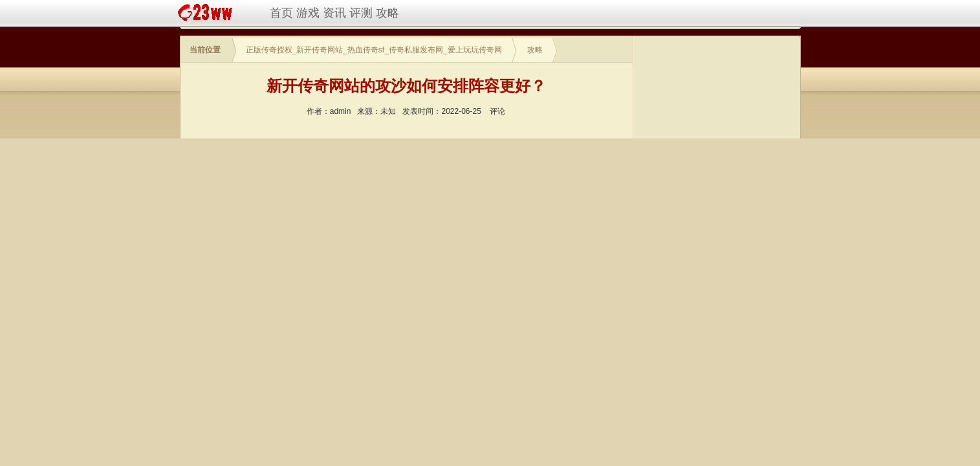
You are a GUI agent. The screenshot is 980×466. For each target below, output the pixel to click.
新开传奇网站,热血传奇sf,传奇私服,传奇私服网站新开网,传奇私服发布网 (208, 13)
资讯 (334, 13)
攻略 (387, 13)
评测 (361, 13)
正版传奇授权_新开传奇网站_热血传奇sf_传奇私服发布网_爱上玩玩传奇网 (374, 50)
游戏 (308, 13)
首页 (281, 13)
